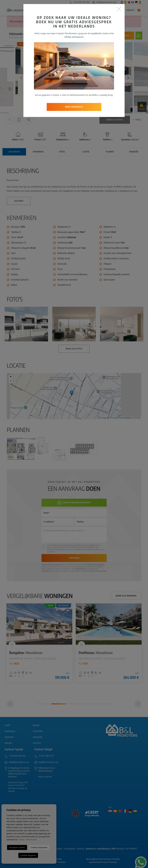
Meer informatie (74, 84)
